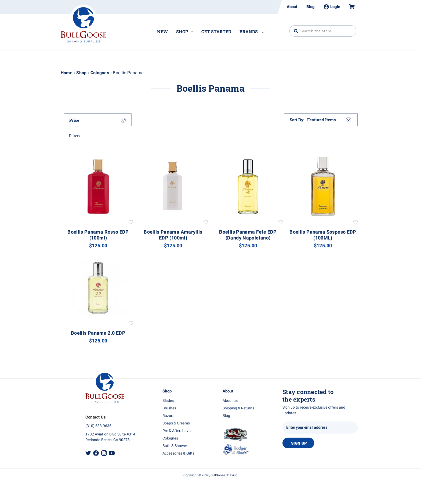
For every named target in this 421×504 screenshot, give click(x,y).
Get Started (216, 32)
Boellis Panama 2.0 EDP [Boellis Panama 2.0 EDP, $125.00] (98, 333)
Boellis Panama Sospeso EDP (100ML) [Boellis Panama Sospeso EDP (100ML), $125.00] (323, 235)
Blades (168, 401)
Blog (311, 7)
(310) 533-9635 (98, 426)
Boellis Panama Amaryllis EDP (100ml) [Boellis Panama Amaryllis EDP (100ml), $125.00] (173, 235)
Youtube (112, 453)
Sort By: (297, 120)
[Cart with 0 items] (350, 7)
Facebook (96, 453)
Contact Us (96, 417)
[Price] (98, 120)
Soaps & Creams (176, 423)
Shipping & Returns (238, 408)
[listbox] (329, 120)
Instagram (104, 453)
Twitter (88, 453)
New (162, 32)
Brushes (169, 408)
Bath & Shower (175, 446)
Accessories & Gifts (178, 453)
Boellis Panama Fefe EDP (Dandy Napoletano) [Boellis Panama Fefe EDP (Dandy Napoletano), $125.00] (248, 235)
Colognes (170, 438)
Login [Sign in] (332, 7)
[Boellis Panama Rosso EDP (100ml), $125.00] (98, 187)
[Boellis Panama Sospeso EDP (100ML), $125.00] (323, 187)
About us (230, 401)
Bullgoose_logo (84, 24)
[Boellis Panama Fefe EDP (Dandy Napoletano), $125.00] (248, 187)
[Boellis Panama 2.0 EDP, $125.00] (98, 288)
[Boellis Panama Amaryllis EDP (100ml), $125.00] (173, 187)
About (292, 7)
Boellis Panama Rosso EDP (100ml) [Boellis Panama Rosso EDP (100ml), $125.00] (98, 235)
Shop (185, 32)
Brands (252, 32)
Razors (168, 416)
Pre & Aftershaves (177, 431)
